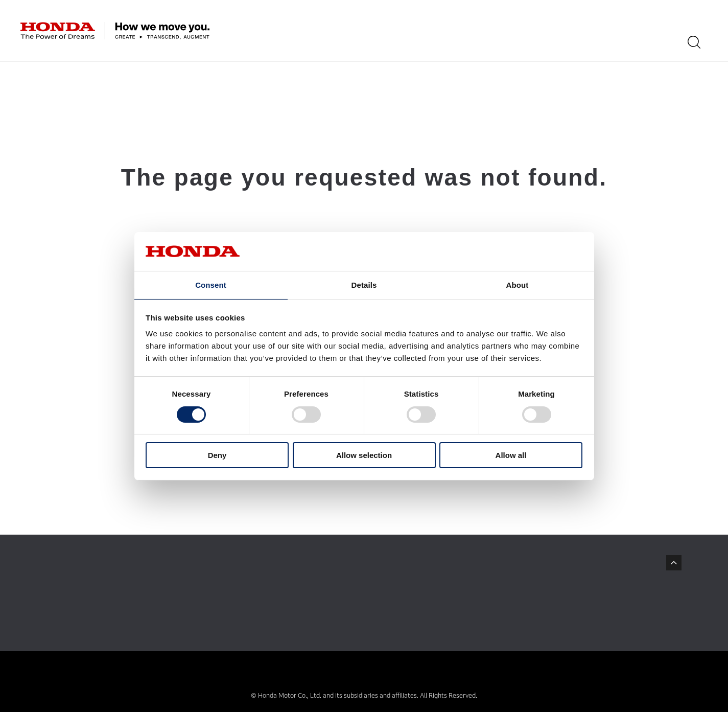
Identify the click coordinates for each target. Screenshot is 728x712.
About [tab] (518, 284)
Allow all (511, 456)
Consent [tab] (211, 284)
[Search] (701, 42)
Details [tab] (364, 284)
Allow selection (364, 456)
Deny (217, 456)
